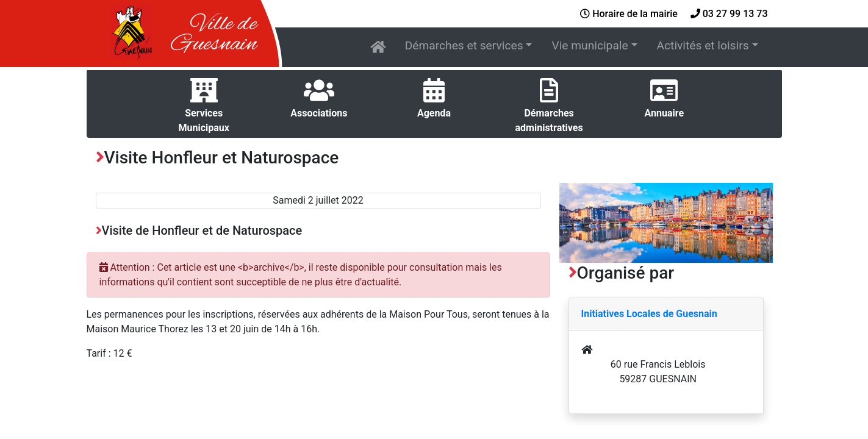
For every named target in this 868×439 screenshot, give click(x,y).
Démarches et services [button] (464, 45)
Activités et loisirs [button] (703, 45)
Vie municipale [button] (590, 45)
